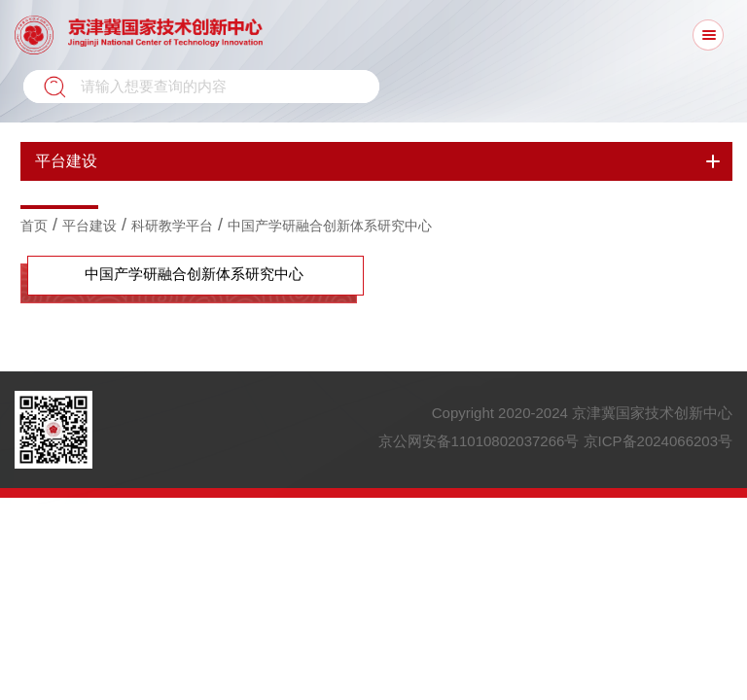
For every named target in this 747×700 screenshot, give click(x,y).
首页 (34, 226)
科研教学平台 (172, 226)
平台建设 (89, 226)
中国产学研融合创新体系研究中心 (330, 226)
